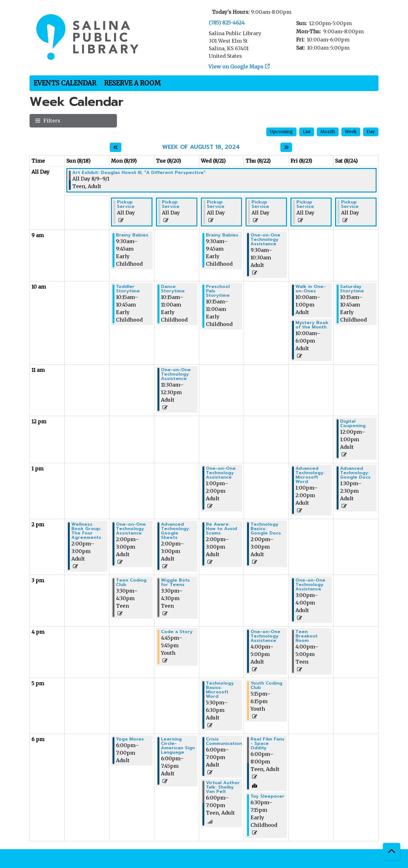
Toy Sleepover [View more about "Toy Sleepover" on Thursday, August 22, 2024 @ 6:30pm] (267, 796)
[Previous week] (116, 147)
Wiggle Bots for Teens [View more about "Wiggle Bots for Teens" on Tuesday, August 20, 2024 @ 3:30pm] (175, 583)
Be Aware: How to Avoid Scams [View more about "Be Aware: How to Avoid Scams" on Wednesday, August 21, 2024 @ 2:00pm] (221, 529)
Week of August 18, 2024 (201, 147)
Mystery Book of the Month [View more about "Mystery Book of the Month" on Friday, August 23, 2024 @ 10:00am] (312, 325)
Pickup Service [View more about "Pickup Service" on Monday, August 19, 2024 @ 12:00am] (126, 204)
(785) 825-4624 (227, 23)
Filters (51, 120)
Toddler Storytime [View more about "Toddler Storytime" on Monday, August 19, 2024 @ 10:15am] (128, 289)
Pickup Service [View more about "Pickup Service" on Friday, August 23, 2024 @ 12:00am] (305, 204)
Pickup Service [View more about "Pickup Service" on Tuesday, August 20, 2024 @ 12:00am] (171, 204)
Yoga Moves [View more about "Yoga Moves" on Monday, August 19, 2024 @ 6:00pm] (130, 739)
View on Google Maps (236, 67)
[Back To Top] (391, 852)
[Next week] (286, 147)
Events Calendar (65, 83)
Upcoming (281, 132)
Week (351, 132)
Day (371, 132)
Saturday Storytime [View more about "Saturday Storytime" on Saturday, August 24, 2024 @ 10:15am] (352, 289)
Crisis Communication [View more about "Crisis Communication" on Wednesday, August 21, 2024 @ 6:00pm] (224, 741)
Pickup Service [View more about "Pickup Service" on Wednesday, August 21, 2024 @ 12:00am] (216, 204)
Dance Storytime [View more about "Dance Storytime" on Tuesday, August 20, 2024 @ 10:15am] (173, 289)
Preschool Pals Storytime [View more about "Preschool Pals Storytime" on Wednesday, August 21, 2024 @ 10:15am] (218, 291)
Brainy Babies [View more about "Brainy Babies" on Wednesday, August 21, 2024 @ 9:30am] (222, 235)
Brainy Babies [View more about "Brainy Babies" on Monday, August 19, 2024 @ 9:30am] (132, 235)
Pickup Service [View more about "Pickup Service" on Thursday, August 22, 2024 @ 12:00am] (260, 204)
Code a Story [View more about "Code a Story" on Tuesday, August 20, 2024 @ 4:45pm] (177, 632)
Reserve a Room (132, 83)
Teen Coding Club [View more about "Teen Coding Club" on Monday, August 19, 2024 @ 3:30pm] (131, 583)
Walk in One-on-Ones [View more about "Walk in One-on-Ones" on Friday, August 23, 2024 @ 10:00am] (311, 289)
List (307, 132)
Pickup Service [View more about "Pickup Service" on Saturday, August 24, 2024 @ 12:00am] (350, 204)
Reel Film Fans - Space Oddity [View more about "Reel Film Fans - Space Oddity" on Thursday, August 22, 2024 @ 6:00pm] (267, 744)
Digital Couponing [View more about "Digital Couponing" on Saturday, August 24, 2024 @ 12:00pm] (353, 424)
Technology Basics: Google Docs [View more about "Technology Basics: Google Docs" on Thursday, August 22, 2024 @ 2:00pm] (266, 529)
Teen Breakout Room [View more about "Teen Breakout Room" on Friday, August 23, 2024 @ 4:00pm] (306, 636)
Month (328, 132)
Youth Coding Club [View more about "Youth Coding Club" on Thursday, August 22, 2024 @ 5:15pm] (266, 686)
